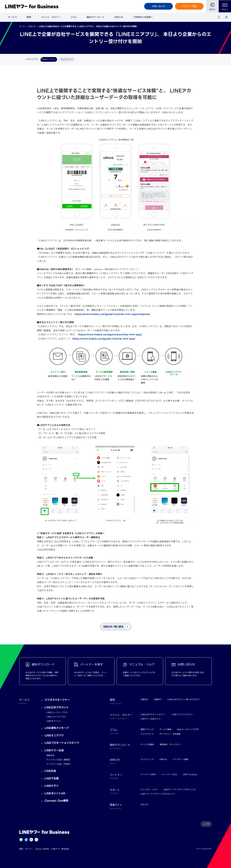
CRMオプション (54, 721)
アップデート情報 (180, 759)
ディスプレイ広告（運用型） (59, 760)
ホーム (22, 26)
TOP (207, 824)
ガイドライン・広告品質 (170, 734)
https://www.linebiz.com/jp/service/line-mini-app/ (104, 339)
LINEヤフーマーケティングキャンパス (180, 790)
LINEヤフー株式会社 (60, 849)
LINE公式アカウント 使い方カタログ (183, 699)
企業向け (144, 699)
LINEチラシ (52, 786)
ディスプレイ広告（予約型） (59, 764)
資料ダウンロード (96, 17)
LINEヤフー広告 (54, 750)
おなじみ (144, 804)
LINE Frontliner (190, 774)
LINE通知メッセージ (57, 728)
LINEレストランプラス (56, 717)
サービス (13, 17)
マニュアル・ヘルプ (149, 790)
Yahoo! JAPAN (42, 849)
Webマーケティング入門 (188, 729)
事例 (29, 17)
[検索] (219, 17)
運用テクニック (147, 729)
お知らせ (119, 17)
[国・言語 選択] (226, 17)
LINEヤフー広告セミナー (151, 719)
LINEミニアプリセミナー (183, 714)
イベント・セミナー (51, 17)
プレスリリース (147, 759)
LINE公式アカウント (57, 707)
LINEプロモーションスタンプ (62, 743)
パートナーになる (169, 774)
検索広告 (50, 755)
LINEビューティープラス (57, 712)
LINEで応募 (52, 778)
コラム (74, 17)
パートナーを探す (148, 774)
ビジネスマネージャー (57, 700)
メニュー (225, 6)
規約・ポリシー (26, 849)
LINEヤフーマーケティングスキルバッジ (158, 794)
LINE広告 (50, 771)
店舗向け (158, 699)
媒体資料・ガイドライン (170, 744)
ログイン (212, 9)
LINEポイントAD (55, 793)
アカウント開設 (189, 6)
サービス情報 (165, 729)
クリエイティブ (147, 734)
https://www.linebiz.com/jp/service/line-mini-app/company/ (112, 314)
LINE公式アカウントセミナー (153, 714)
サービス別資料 (147, 744)
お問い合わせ (158, 6)
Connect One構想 (56, 801)
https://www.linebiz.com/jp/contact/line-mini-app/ (110, 334)
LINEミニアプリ (54, 735)
